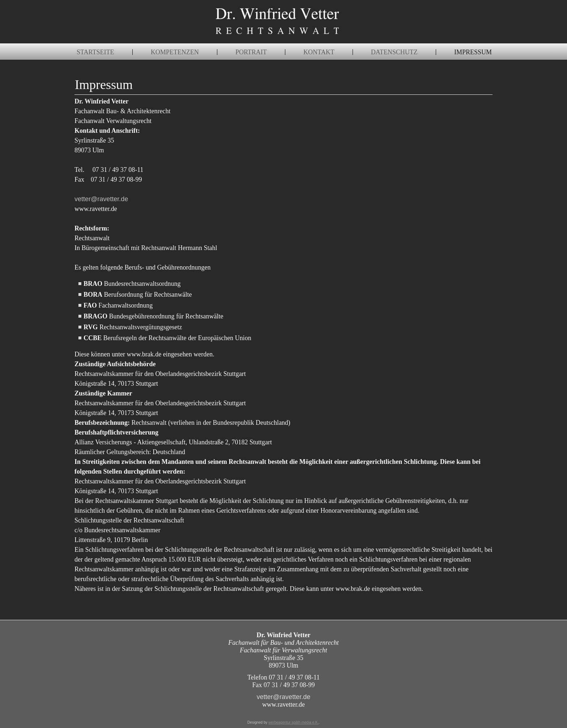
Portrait (251, 52)
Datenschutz (394, 52)
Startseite (95, 52)
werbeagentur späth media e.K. (293, 722)
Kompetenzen (175, 52)
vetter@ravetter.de (101, 199)
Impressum (473, 52)
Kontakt (319, 52)
